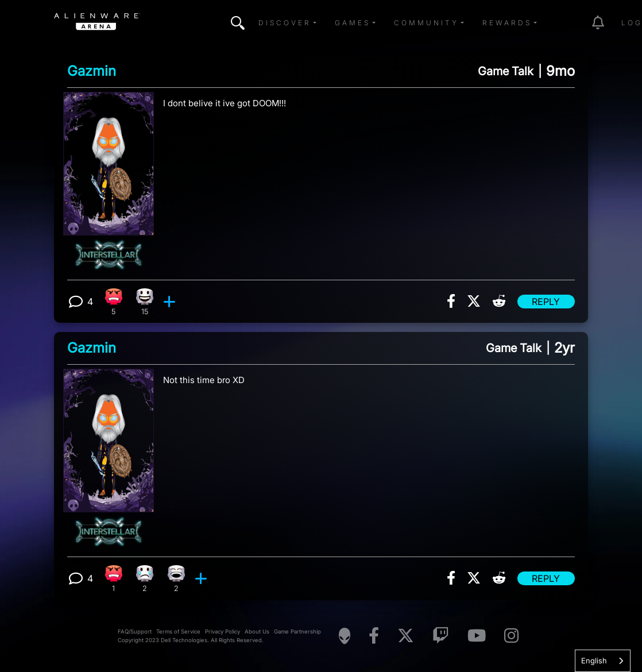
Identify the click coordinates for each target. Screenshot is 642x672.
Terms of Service (178, 632)
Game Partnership (297, 632)
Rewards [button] (507, 23)
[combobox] (603, 661)
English (594, 661)
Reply (546, 302)
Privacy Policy (223, 632)
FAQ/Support (135, 632)
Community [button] (426, 23)
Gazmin (92, 71)
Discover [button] (285, 23)
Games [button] (353, 23)
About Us (257, 632)
